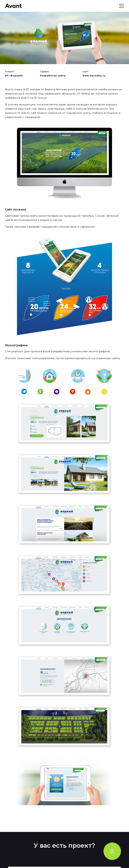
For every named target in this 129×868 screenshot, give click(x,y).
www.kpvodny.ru (94, 76)
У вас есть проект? (64, 846)
